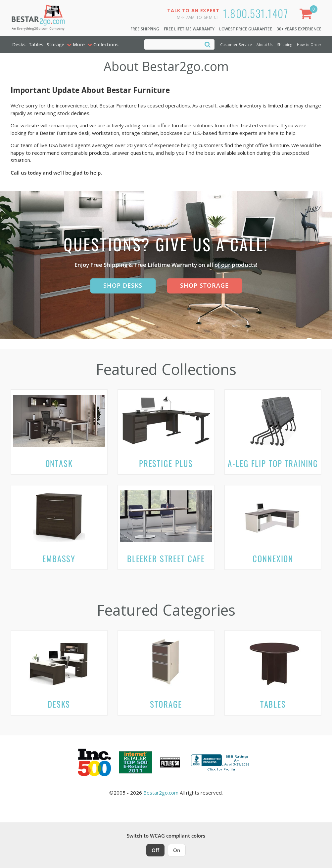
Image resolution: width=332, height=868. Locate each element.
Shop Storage (204, 285)
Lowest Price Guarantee (246, 29)
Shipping (285, 44)
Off (155, 850)
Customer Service (236, 44)
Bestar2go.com (161, 793)
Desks (19, 44)
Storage (55, 44)
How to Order (309, 44)
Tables (36, 44)
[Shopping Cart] (307, 15)
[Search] (208, 44)
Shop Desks (123, 285)
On (177, 850)
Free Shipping (145, 29)
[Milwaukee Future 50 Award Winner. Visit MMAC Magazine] (170, 762)
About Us (264, 44)
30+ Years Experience (299, 29)
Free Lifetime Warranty (189, 29)
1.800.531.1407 (256, 13)
